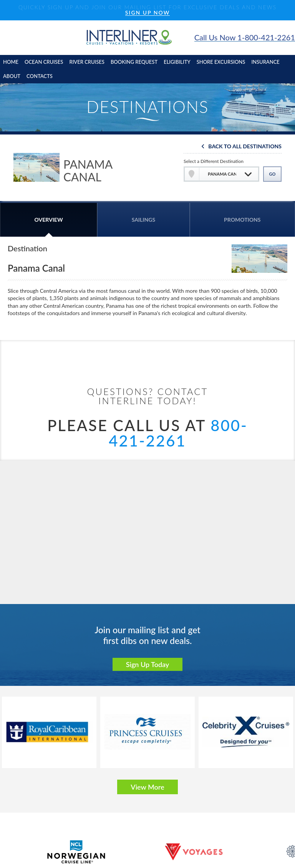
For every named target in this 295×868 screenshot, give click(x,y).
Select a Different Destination (214, 161)
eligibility (177, 62)
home (11, 62)
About (12, 76)
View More (147, 787)
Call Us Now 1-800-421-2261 (245, 37)
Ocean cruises (44, 62)
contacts (40, 76)
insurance (265, 62)
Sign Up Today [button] (148, 664)
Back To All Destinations (245, 147)
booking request (134, 62)
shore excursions (221, 62)
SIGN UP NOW (148, 13)
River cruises (87, 62)
